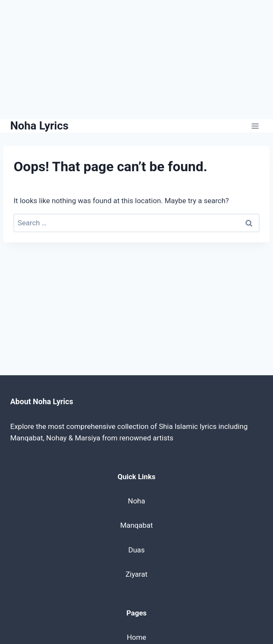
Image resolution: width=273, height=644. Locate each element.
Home (137, 637)
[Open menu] (255, 126)
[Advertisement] (136, 60)
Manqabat (136, 525)
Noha (136, 501)
